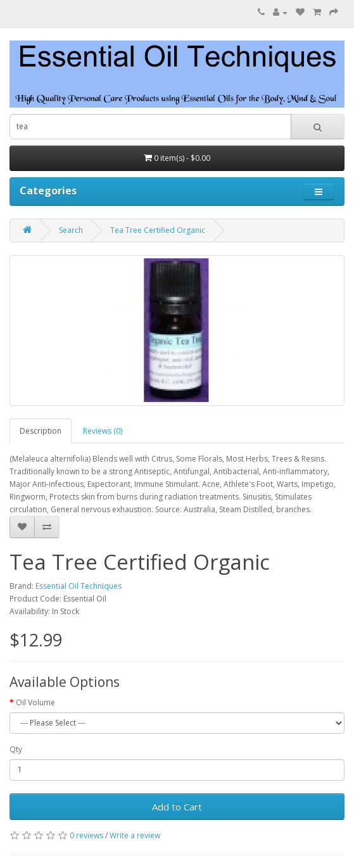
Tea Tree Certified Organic (158, 230)
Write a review (135, 835)
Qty (16, 749)
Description (41, 431)
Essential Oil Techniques (79, 586)
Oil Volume (35, 702)
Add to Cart (177, 807)
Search (71, 230)
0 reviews (86, 835)
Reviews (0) (103, 431)
